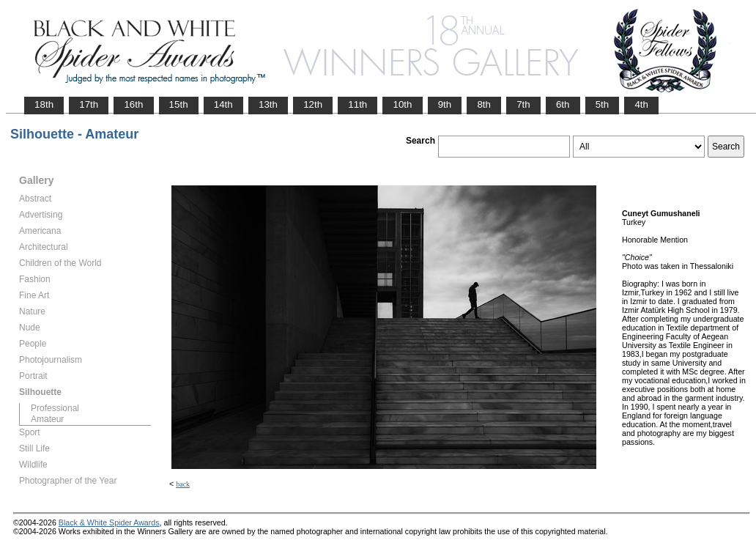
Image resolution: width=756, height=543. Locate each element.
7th (523, 104)
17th (89, 104)
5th (603, 104)
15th (179, 104)
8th (484, 104)
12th (313, 104)
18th (44, 104)
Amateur (47, 419)
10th (402, 104)
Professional (55, 408)
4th (641, 104)
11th (357, 104)
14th (223, 104)
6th (563, 104)
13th (268, 104)
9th (445, 104)
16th (133, 104)
